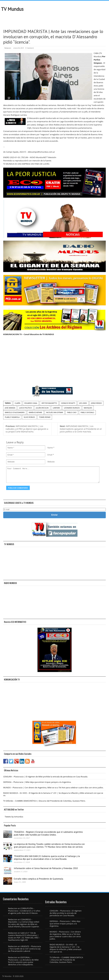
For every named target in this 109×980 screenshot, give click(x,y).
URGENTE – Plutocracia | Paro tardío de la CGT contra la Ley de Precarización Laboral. (25, 949)
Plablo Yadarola (12, 417)
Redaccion (8, 48)
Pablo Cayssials (87, 412)
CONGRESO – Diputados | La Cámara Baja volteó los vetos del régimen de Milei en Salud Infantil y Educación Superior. (24, 923)
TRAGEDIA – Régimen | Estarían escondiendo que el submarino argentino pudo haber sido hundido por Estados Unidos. (48, 833)
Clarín (18, 403)
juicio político (25, 408)
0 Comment (30, 48)
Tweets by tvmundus (14, 817)
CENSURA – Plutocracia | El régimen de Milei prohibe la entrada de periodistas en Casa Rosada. (46, 777)
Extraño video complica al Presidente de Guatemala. (39, 879)
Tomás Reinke (45, 417)
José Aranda (10, 408)
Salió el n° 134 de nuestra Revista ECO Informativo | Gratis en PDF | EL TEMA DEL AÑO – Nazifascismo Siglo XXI (24, 936)
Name (50, 448)
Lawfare (56, 408)
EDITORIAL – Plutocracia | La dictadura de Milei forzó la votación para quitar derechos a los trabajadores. (23, 961)
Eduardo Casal (31, 403)
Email (50, 455)
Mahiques (88, 408)
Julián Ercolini (42, 408)
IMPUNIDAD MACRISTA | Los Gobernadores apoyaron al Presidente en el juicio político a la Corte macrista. (81, 429)
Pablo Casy (72, 412)
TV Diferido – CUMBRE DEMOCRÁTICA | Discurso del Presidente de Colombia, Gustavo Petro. (44, 801)
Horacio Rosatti (68, 403)
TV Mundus (12, 9)
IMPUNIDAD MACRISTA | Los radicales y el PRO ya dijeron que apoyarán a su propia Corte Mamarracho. (27, 429)
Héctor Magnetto (49, 403)
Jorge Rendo (96, 403)
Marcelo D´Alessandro (15, 412)
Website (51, 462)
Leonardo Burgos (72, 408)
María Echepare (35, 412)
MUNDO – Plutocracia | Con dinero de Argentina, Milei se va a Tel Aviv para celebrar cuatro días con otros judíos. (53, 788)
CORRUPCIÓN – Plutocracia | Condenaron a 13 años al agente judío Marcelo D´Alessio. (24, 911)
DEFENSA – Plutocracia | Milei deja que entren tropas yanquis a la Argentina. (37, 782)
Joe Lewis (83, 403)
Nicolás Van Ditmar (55, 412)
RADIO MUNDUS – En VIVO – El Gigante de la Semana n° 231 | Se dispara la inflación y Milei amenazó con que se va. (53, 794)
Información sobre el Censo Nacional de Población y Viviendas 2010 (46, 868)
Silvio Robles (29, 417)
